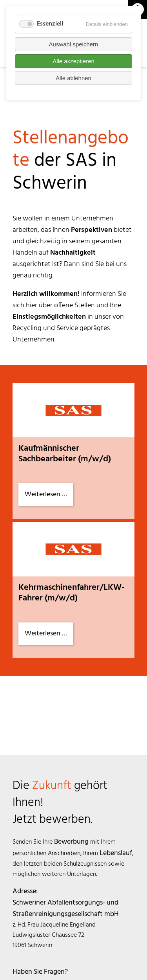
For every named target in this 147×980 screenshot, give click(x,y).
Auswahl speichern (74, 44)
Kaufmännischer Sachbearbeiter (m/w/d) (65, 454)
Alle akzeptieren (73, 61)
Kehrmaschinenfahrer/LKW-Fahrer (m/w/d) (72, 593)
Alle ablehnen (73, 78)
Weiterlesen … (49, 497)
